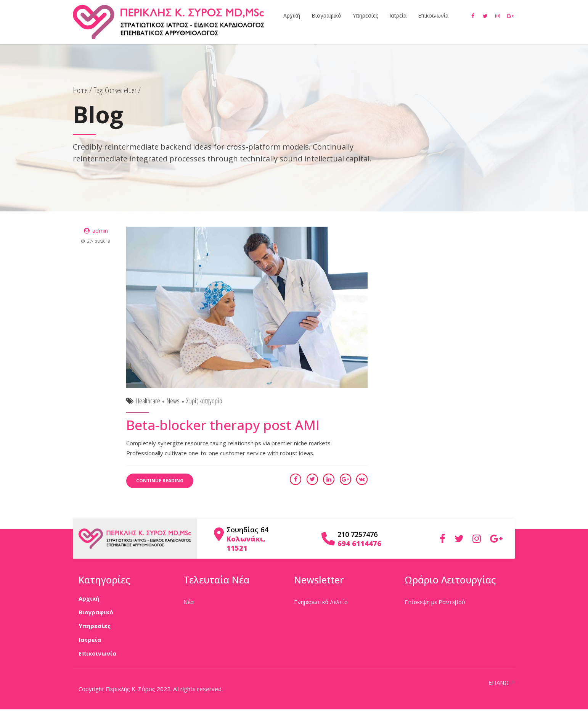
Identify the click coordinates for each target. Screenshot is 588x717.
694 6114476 (359, 543)
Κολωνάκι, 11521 (246, 543)
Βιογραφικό (326, 15)
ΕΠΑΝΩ (499, 682)
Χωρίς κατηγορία (204, 401)
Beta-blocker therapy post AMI (223, 425)
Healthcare (148, 401)
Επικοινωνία (433, 15)
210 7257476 (357, 534)
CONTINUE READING (160, 481)
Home (80, 90)
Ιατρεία (398, 15)
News (173, 401)
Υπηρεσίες (365, 15)
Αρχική (292, 15)
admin (100, 231)
